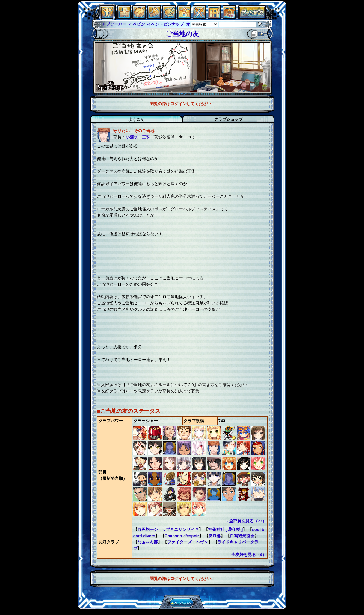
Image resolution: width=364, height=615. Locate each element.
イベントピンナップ (165, 24)
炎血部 (214, 536)
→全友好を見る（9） (247, 555)
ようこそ (136, 119)
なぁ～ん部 (148, 542)
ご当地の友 (182, 34)
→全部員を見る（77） (246, 521)
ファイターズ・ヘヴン (188, 542)
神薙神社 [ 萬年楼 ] (226, 529)
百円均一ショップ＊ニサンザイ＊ (168, 529)
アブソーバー (114, 24)
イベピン (137, 24)
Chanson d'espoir (182, 536)
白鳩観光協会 (242, 536)
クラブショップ (228, 119)
